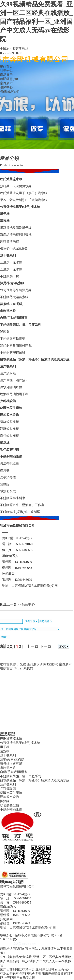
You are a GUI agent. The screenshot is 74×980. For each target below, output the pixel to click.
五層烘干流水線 (11, 269)
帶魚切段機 (8, 491)
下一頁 (45, 646)
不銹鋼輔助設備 (11, 456)
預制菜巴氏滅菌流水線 (16, 186)
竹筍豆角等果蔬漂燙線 (16, 290)
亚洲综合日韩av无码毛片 (53, 969)
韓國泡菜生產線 (11, 408)
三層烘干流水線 (11, 262)
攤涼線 (5, 443)
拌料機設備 (8, 401)
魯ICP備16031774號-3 (17, 538)
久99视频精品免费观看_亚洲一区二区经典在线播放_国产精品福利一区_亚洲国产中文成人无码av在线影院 (36, 22)
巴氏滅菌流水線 (11, 179)
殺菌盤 (5, 332)
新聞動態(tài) (9, 79)
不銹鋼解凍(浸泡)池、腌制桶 (20, 512)
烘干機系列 (8, 255)
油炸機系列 (8, 366)
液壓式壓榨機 (9, 429)
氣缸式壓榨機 (9, 422)
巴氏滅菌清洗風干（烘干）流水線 (24, 193)
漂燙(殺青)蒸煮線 (12, 283)
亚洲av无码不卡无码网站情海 (20, 974)
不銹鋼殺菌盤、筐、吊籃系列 (21, 325)
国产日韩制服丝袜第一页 (17, 969)
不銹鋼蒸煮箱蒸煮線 (14, 297)
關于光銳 (6, 71)
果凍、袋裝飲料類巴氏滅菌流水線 (24, 200)
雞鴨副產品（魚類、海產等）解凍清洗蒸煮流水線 (35, 780)
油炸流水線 (8, 373)
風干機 (5, 214)
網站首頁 (6, 66)
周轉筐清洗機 (9, 242)
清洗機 (5, 221)
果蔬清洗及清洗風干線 (16, 228)
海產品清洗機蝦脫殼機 (16, 235)
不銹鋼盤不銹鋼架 (13, 339)
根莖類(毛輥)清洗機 (14, 248)
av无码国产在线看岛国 (20, 978)
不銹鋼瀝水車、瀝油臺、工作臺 (22, 505)
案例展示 (6, 83)
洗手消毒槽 (8, 477)
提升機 (5, 470)
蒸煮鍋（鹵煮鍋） (13, 304)
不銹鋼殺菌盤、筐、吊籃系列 (21, 776)
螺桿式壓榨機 (9, 436)
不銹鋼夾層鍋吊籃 (13, 352)
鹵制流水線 (8, 311)
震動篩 (5, 484)
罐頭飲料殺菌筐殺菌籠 (16, 346)
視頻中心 (6, 87)
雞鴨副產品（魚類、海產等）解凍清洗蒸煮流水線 (35, 359)
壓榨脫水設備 (9, 415)
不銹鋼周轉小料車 (13, 498)
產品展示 (6, 75)
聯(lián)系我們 (10, 91)
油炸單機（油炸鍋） (14, 380)
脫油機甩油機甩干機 (14, 394)
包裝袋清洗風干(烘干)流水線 (20, 207)
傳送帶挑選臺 (9, 463)
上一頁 (33, 646)
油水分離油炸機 (11, 387)
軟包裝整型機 (9, 449)
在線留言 (6, 668)
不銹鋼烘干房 (9, 276)
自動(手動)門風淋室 (14, 318)
